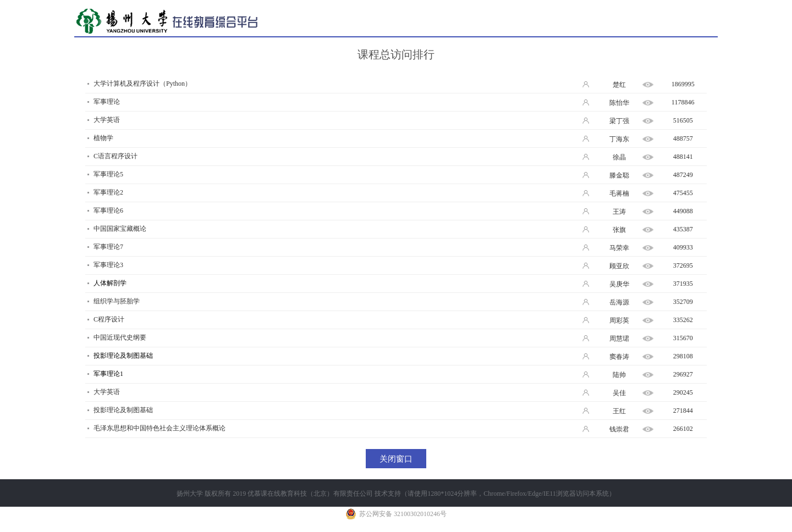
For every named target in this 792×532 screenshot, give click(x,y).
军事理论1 (108, 374)
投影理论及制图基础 (123, 356)
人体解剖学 (110, 283)
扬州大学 (190, 494)
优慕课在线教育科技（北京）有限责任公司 (310, 494)
